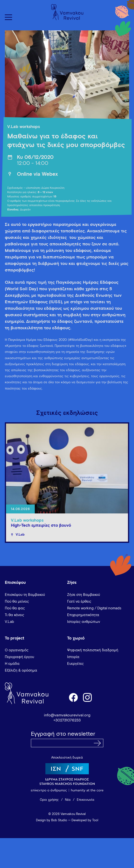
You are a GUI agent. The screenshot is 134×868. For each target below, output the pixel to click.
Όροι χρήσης (49, 800)
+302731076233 (67, 720)
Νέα (68, 800)
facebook (73, 697)
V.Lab (9, 622)
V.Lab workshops (24, 127)
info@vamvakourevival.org (67, 715)
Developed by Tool (85, 820)
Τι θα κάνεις (14, 615)
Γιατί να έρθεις (79, 602)
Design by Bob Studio (52, 820)
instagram (88, 697)
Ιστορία (73, 657)
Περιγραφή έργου (19, 657)
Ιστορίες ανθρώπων (84, 622)
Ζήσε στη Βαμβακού (84, 595)
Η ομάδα (12, 664)
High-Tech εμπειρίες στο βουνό (41, 526)
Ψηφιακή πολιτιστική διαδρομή (93, 650)
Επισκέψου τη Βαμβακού (25, 595)
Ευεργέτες (75, 664)
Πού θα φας (15, 608)
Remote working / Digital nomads (94, 608)
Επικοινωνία (85, 800)
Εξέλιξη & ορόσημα (21, 670)
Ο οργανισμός (17, 650)
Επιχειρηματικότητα (83, 615)
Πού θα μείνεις (17, 602)
